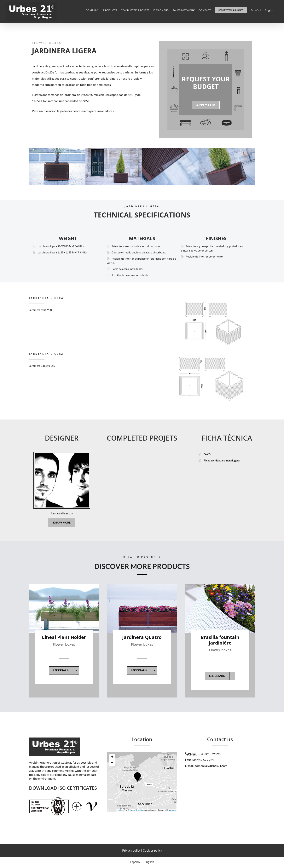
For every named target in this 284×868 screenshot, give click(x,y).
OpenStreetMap (137, 810)
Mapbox (172, 810)
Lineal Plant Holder (64, 637)
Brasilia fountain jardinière (220, 640)
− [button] (112, 763)
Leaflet (120, 810)
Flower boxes (64, 644)
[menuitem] (256, 10)
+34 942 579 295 (209, 754)
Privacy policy (131, 850)
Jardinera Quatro (142, 637)
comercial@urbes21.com (211, 766)
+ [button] (112, 757)
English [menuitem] (149, 862)
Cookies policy (152, 850)
